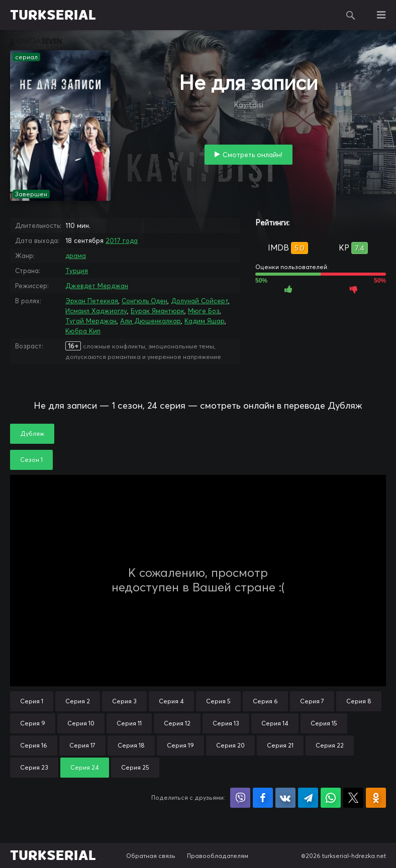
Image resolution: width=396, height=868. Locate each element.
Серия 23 (34, 767)
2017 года (122, 240)
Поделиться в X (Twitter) (353, 798)
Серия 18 (131, 745)
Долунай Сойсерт (200, 301)
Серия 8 (359, 701)
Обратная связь (151, 856)
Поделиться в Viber (240, 798)
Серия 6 (265, 701)
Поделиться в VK (285, 798)
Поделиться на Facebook (263, 798)
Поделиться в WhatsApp (331, 798)
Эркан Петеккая (92, 301)
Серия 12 (177, 723)
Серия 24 (85, 767)
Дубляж (32, 433)
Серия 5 (218, 701)
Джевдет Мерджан (97, 286)
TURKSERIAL (53, 15)
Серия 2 (78, 701)
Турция (77, 271)
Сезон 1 (31, 460)
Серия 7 (312, 701)
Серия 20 (230, 745)
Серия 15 (324, 723)
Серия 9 (33, 723)
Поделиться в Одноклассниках (376, 798)
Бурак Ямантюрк (158, 311)
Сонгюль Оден (144, 301)
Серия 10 (81, 723)
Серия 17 (82, 745)
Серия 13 (226, 723)
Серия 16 (34, 745)
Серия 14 (275, 723)
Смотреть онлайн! (253, 155)
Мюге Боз (204, 311)
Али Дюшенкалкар (151, 321)
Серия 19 (180, 745)
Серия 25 (135, 767)
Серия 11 (129, 723)
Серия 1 (32, 701)
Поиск (351, 15)
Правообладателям (218, 856)
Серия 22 (330, 745)
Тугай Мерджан (91, 321)
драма (76, 256)
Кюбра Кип (83, 331)
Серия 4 (171, 701)
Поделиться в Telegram (308, 798)
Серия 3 (124, 701)
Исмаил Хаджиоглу (96, 311)
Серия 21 (280, 745)
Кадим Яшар (205, 321)
